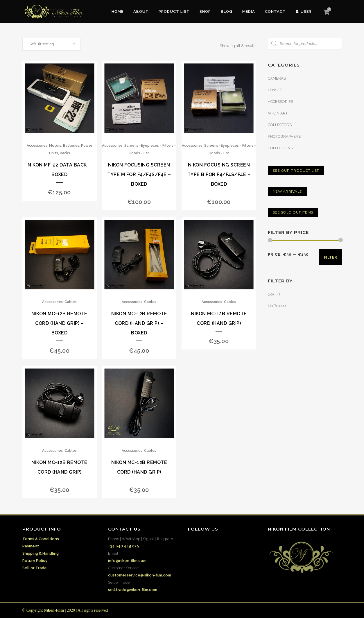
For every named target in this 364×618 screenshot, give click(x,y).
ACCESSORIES (280, 102)
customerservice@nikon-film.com (140, 575)
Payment (31, 546)
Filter (331, 257)
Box (271, 294)
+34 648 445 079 (123, 546)
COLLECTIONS (280, 148)
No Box (274, 306)
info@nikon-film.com (127, 561)
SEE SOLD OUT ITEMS (293, 212)
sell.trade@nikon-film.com (133, 590)
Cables (71, 302)
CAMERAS (277, 78)
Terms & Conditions (41, 539)
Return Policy (35, 561)
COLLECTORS (280, 125)
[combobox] (51, 44)
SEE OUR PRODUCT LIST (296, 170)
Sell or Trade (35, 568)
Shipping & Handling (41, 553)
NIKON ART (278, 113)
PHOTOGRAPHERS (284, 136)
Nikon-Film (54, 610)
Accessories (37, 146)
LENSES (275, 90)
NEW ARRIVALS (287, 191)
